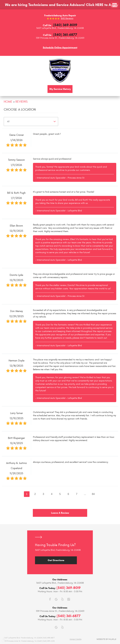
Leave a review (60, 513)
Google (56, 599)
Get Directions (56, 560)
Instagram (69, 599)
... (85, 494)
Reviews (21, 102)
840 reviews (67, 18)
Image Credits (76, 639)
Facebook (50, 599)
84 (93, 494)
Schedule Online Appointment (60, 47)
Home (8, 102)
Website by (106, 639)
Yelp (62, 599)
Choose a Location (20, 110)
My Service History (60, 89)
